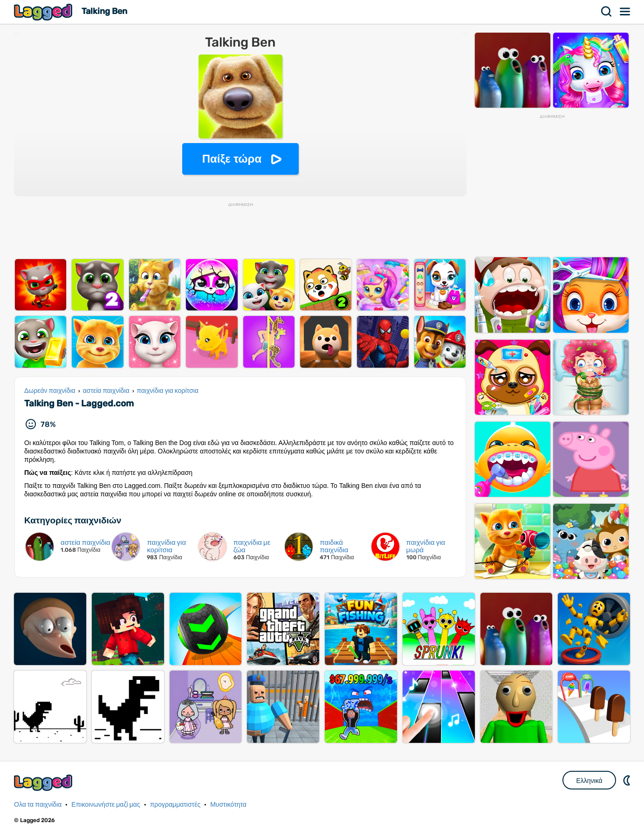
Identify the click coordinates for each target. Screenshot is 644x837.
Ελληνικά (589, 781)
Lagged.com (44, 783)
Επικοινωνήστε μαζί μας (106, 805)
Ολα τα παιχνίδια (38, 805)
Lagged (44, 12)
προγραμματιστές (175, 805)
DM (628, 780)
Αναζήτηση (607, 12)
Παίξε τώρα (232, 159)
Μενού (625, 12)
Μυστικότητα (228, 805)
